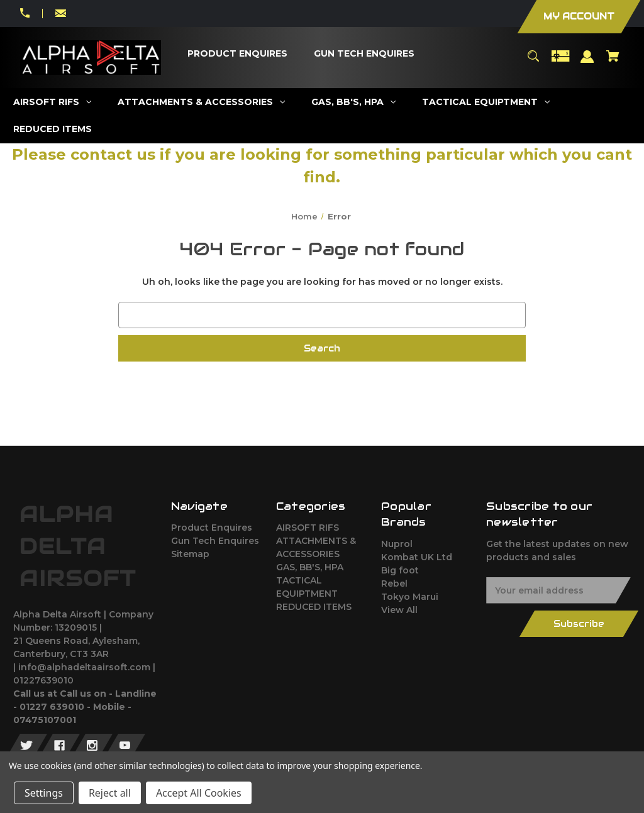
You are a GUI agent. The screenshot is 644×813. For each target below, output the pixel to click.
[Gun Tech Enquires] (364, 54)
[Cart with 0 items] (613, 62)
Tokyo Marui (410, 597)
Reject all (110, 793)
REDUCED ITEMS (314, 607)
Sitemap (190, 554)
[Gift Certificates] (560, 62)
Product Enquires (212, 528)
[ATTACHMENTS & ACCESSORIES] (202, 102)
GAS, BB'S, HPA (310, 567)
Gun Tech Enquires (215, 541)
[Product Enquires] (238, 54)
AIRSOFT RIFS (308, 528)
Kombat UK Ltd (417, 557)
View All (399, 610)
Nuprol (397, 544)
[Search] (533, 62)
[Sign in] (587, 63)
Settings (44, 793)
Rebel (394, 583)
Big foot (400, 570)
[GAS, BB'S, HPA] (354, 102)
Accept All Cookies (199, 793)
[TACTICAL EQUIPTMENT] (486, 102)
